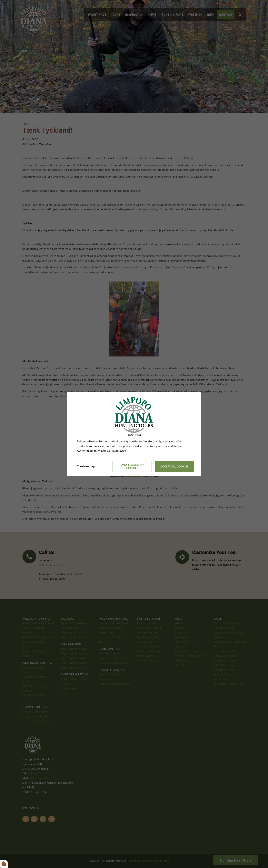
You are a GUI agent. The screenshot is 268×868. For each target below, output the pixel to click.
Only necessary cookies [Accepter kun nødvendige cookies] (132, 466)
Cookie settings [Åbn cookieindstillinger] (86, 466)
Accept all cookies (174, 466)
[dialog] (134, 434)
